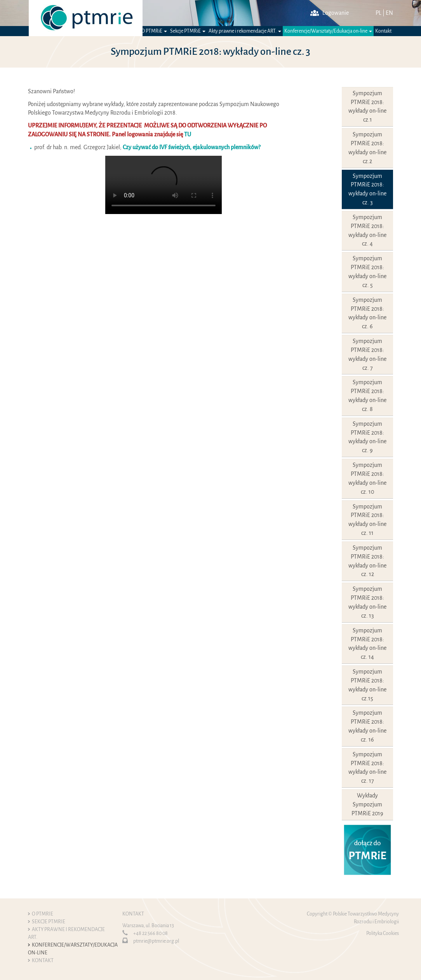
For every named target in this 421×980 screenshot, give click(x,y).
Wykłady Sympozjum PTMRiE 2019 (367, 804)
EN (389, 13)
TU (188, 134)
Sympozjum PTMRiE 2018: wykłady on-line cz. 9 (367, 437)
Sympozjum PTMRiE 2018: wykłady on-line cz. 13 (367, 602)
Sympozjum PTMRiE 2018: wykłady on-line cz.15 (367, 685)
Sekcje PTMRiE (188, 31)
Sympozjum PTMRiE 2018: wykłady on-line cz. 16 (367, 726)
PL (378, 13)
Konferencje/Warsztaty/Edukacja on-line (328, 31)
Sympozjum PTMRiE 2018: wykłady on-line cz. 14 (367, 644)
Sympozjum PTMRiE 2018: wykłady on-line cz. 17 (367, 768)
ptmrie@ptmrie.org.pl (156, 941)
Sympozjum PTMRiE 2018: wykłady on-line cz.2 (367, 148)
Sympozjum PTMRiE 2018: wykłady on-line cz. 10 (367, 478)
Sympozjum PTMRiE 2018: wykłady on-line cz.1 (367, 107)
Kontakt (383, 31)
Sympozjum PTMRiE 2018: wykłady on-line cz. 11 (367, 520)
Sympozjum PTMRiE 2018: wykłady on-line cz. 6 (367, 313)
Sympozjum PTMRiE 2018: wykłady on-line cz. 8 (367, 396)
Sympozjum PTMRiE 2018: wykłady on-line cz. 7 (367, 354)
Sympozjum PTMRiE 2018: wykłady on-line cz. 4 (367, 231)
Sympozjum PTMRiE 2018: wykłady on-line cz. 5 (367, 272)
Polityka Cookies (383, 933)
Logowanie (330, 13)
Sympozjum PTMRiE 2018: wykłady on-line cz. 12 (367, 561)
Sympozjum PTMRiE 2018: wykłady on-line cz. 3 (367, 189)
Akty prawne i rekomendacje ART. (245, 31)
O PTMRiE (154, 31)
